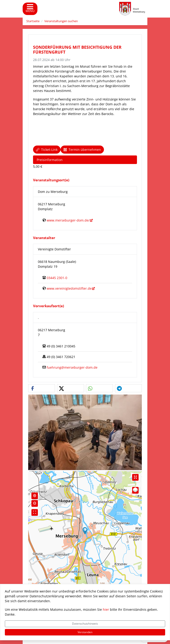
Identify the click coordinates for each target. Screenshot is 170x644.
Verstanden (85, 632)
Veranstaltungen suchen (61, 21)
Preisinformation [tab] (50, 160)
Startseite (33, 21)
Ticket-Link (47, 150)
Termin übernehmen (82, 150)
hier (106, 609)
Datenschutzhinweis (85, 624)
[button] (42, 388)
